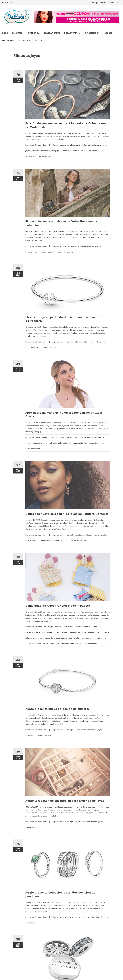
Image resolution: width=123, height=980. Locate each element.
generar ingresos (33, 443)
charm (99, 535)
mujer (46, 252)
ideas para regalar (42, 638)
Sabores (108, 33)
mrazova (102, 638)
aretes (79, 535)
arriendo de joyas (90, 822)
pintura (45, 644)
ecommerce (92, 730)
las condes (46, 151)
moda (65, 151)
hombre (29, 252)
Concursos (18, 33)
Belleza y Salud (52, 33)
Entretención (92, 33)
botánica (36, 632)
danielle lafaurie (84, 246)
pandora (34, 347)
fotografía (30, 638)
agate (72, 730)
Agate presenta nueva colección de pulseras (58, 709)
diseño (83, 145)
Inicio (5, 33)
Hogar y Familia (72, 33)
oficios (28, 644)
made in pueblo (67, 638)
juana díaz (36, 151)
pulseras (29, 735)
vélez (51, 252)
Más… (37, 41)
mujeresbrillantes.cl (83, 443)
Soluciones (8, 41)
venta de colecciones (93, 151)
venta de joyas (98, 443)
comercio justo (54, 632)
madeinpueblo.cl (81, 638)
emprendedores (87, 632)
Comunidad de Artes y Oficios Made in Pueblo (58, 606)
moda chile (72, 151)
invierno (98, 145)
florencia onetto (102, 632)
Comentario (30, 827)
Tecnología (24, 41)
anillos (73, 535)
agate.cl (79, 822)
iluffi (53, 638)
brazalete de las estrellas (90, 342)
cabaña (43, 632)
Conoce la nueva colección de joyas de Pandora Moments (67, 514)
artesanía (93, 627)
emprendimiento (77, 437)
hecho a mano (97, 246)
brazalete (74, 342)
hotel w (90, 145)
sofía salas (53, 644)
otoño (80, 151)
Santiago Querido (98, 3)
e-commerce (81, 730)
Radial (112, 3)
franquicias (99, 437)
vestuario (29, 156)
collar (105, 535)
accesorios (64, 246)
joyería (28, 151)
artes (86, 627)
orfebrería (36, 644)
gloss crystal (46, 443)
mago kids (93, 638)
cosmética (65, 632)
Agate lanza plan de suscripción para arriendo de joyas (65, 801)
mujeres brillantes (66, 443)
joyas (104, 145)
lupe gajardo (56, 151)
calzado (63, 145)
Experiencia (34, 33)
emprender (65, 437)
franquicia (90, 437)
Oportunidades (41, 437)
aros (84, 535)
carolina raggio (73, 145)
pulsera (64, 540)
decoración (75, 632)
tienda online (64, 644)
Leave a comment (45, 156)
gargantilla (30, 540)
